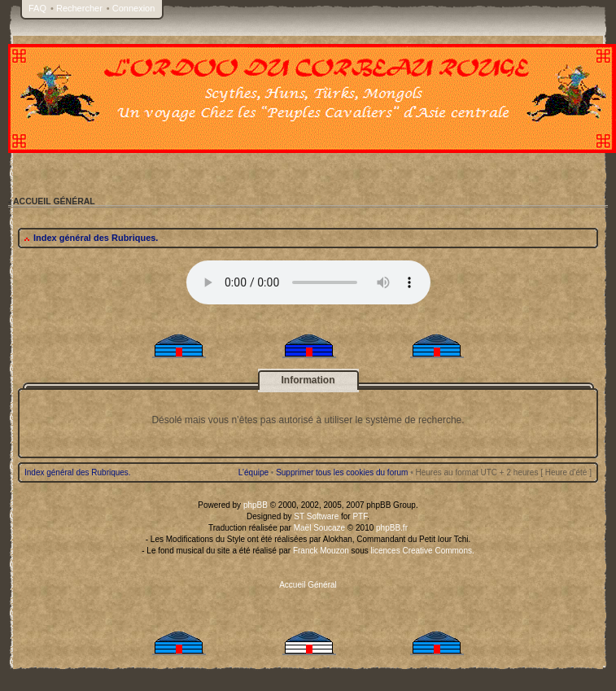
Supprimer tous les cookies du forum (342, 472)
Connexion (134, 8)
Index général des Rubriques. (96, 238)
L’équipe (253, 472)
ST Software (316, 516)
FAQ (37, 8)
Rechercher (79, 8)
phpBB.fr (392, 528)
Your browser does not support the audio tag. (308, 282)
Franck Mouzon (321, 551)
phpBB (256, 505)
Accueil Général (308, 585)
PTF (360, 516)
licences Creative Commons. (423, 551)
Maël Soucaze (319, 528)
